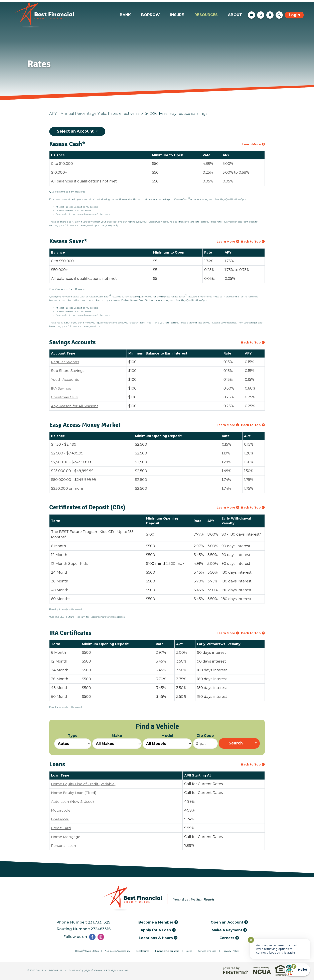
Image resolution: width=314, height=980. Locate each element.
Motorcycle (61, 810)
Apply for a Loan (156, 930)
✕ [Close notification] (251, 940)
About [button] (235, 15)
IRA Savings (62, 388)
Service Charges (207, 951)
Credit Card (61, 828)
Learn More (252, 144)
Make (117, 741)
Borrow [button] (150, 15)
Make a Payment (227, 930)
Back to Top (251, 242)
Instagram (101, 937)
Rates (261, 15)
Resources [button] (206, 15)
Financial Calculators (167, 951)
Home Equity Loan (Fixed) (74, 793)
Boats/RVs (60, 819)
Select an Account (76, 131)
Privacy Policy (231, 951)
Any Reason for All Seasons (75, 406)
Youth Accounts (65, 380)
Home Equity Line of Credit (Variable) (84, 784)
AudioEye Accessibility (117, 951)
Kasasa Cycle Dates (87, 951)
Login (294, 15)
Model (167, 741)
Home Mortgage (66, 837)
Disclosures (143, 951)
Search (236, 743)
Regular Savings (66, 362)
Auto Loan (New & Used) (73, 802)
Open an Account (227, 922)
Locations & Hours (270, 15)
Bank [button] (125, 15)
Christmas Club (65, 397)
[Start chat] (297, 970)
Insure (177, 15)
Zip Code (205, 741)
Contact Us (252, 15)
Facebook (92, 937)
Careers (227, 938)
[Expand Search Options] (256, 744)
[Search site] (279, 15)
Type (73, 741)
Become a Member (156, 922)
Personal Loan (64, 846)
